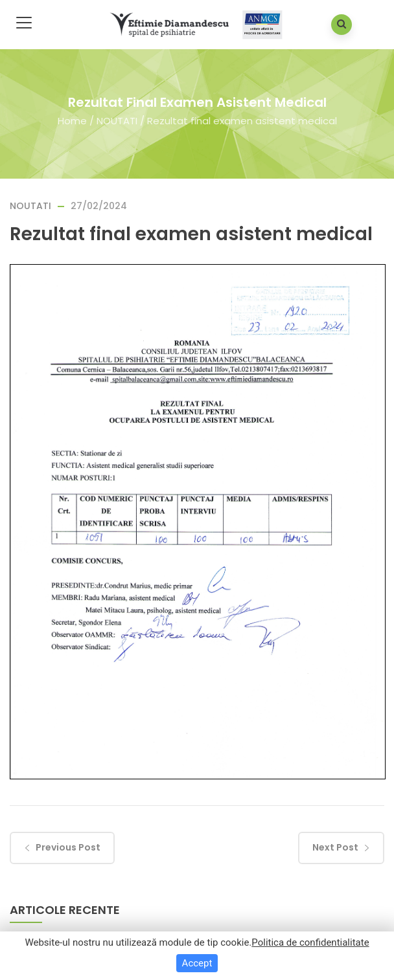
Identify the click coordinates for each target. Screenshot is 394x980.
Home (72, 120)
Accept (197, 963)
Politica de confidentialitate (310, 942)
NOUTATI (117, 120)
